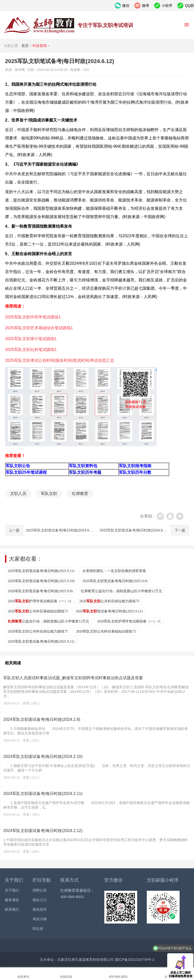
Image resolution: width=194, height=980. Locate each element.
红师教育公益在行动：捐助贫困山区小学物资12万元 (122, 591)
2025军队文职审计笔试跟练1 (31, 339)
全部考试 (23, 977)
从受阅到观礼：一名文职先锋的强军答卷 (114, 571)
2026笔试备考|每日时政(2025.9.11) (109, 611)
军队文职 (49, 494)
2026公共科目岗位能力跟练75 (109, 601)
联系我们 (12, 909)
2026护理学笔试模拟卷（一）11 (40, 601)
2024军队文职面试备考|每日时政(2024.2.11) (43, 794)
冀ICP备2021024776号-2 (135, 960)
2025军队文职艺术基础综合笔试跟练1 (39, 328)
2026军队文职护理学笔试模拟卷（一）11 (129, 621)
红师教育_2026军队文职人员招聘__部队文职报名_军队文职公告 (39, 25)
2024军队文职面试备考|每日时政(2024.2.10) (43, 756)
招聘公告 (40, 890)
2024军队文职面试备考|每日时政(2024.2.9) (42, 719)
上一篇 (14, 530)
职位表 (38, 929)
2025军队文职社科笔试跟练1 (31, 350)
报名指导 (40, 909)
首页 (25, 46)
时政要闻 (40, 46)
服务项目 (12, 900)
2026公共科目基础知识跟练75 (38, 611)
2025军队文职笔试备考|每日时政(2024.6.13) (61, 530)
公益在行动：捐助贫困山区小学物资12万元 (48, 621)
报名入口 (40, 900)
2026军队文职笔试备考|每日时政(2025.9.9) (115, 581)
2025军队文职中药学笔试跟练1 (33, 317)
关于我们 (12, 890)
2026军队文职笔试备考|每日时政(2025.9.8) (40, 591)
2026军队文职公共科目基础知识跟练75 (106, 631)
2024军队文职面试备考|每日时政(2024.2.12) (43, 831)
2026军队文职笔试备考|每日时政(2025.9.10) (41, 581)
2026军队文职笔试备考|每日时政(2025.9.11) (41, 571)
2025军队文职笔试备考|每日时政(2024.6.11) (134, 530)
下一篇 (180, 530)
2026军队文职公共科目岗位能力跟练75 (38, 631)
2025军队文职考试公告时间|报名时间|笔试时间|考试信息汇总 (60, 360)
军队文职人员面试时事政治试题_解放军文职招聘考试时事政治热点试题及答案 (73, 678)
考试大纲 (40, 919)
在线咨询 (66, 977)
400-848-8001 (118, 977)
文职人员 (18, 494)
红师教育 (80, 494)
